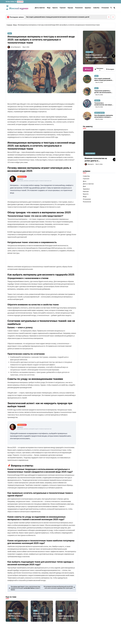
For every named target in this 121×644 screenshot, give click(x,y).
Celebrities (96, 8)
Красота (55, 8)
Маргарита (90, 61)
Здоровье (88, 8)
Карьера (70, 8)
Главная (9, 25)
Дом (84, 187)
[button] (113, 17)
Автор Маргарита (14, 49)
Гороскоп (63, 8)
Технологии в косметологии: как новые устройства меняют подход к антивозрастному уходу (104, 106)
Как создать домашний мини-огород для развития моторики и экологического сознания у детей (104, 81)
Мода (49, 8)
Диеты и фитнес (40, 8)
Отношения (105, 8)
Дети (96, 76)
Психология (79, 8)
